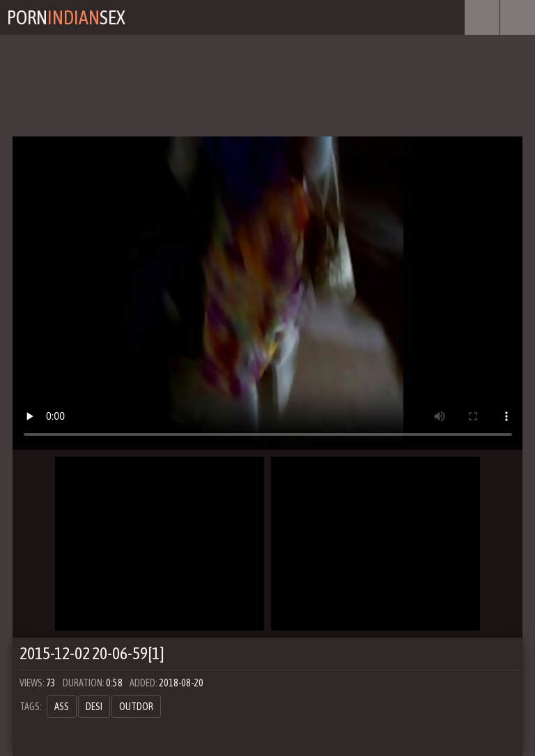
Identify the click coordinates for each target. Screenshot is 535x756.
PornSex (66, 17)
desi (94, 707)
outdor (136, 707)
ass (62, 707)
